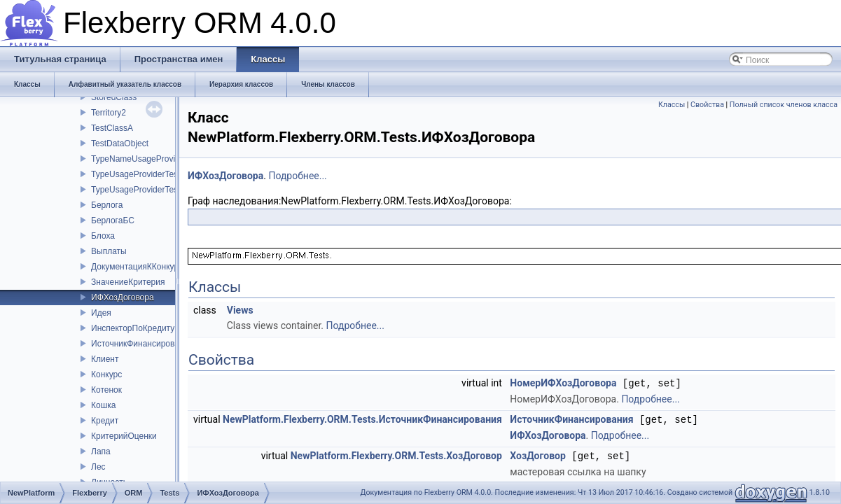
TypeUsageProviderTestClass (146, 174)
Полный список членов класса (784, 105)
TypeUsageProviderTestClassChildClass (166, 190)
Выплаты (109, 251)
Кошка (103, 405)
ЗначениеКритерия (128, 282)
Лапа (101, 451)
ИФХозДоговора (123, 297)
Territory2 (109, 113)
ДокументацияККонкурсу (139, 267)
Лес (98, 467)
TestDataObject (120, 143)
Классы (672, 105)
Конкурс (106, 374)
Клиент (105, 359)
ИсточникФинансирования (142, 344)
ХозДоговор (538, 454)
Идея (101, 313)
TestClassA (112, 128)
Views (240, 310)
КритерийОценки (124, 436)
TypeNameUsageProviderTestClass (157, 159)
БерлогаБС (113, 220)
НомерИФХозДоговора (563, 383)
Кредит (105, 421)
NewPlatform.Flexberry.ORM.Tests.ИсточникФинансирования (362, 419)
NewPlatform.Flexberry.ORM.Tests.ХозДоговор (396, 454)
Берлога (107, 205)
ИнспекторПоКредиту (133, 328)
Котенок (106, 390)
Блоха (103, 236)
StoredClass (114, 97)
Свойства (707, 105)
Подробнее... (297, 176)
